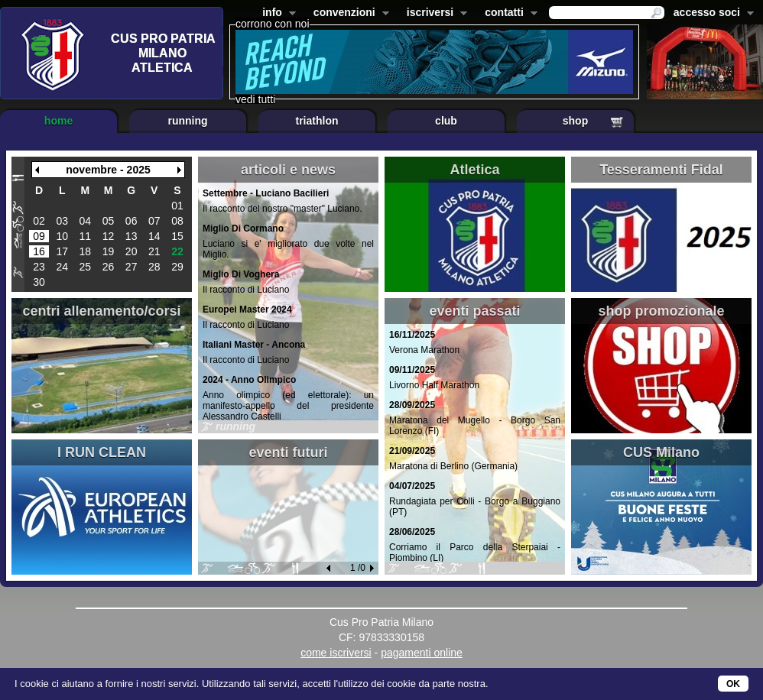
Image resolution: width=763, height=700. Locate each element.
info (276, 14)
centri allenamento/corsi (101, 311)
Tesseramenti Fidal (661, 170)
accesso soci (711, 14)
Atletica (474, 170)
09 (39, 236)
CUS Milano (661, 452)
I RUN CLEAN (102, 452)
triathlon (317, 121)
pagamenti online (422, 653)
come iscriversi (336, 653)
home (58, 121)
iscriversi (434, 14)
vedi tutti (255, 99)
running (187, 121)
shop (575, 121)
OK (733, 684)
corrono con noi (273, 24)
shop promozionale (661, 311)
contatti (508, 14)
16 (39, 251)
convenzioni (348, 14)
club (446, 121)
